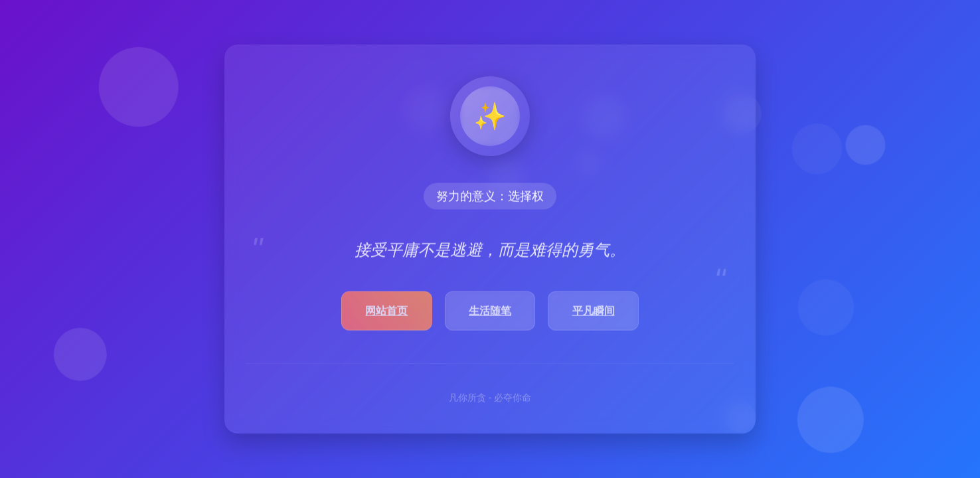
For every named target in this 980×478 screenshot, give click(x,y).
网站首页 (386, 312)
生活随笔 (490, 312)
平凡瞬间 (594, 312)
